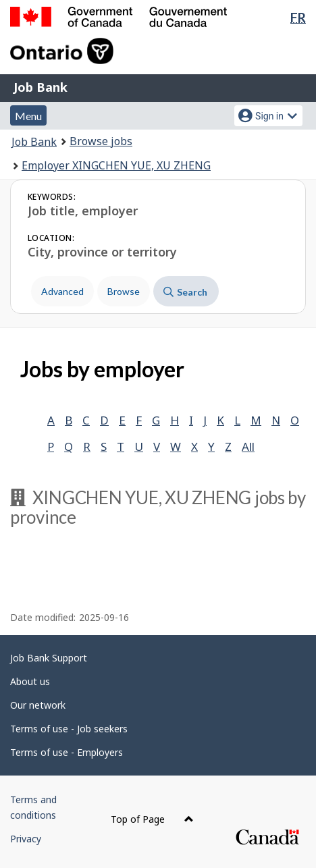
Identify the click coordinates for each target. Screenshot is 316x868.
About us (30, 681)
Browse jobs (101, 141)
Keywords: (52, 197)
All (248, 446)
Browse (124, 291)
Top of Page (152, 819)
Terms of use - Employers (67, 752)
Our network (38, 705)
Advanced (62, 291)
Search (185, 292)
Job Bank (41, 87)
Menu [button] (28, 116)
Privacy (26, 839)
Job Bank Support (49, 658)
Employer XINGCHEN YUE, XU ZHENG (116, 165)
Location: (51, 238)
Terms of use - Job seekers (69, 729)
